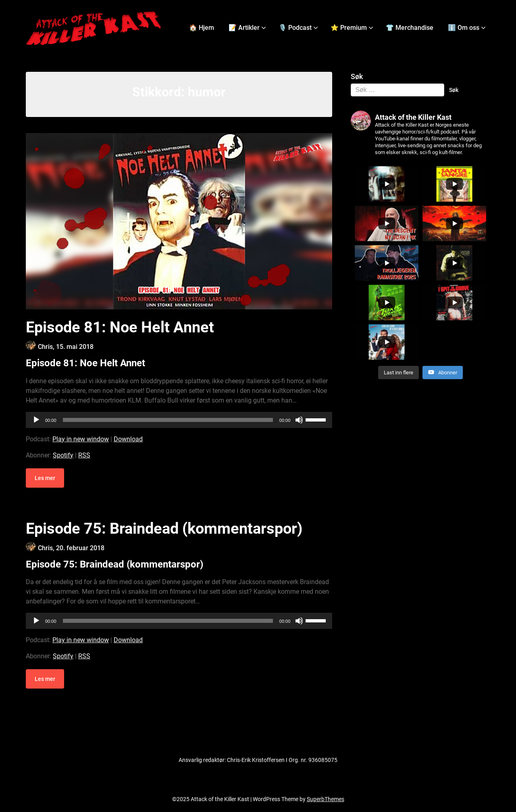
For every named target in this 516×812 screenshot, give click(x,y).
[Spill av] (36, 420)
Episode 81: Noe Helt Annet (120, 327)
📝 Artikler (244, 28)
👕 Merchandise (410, 28)
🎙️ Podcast (295, 28)
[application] (179, 420)
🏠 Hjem (202, 28)
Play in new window (81, 439)
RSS (84, 455)
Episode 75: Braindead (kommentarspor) (164, 528)
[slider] (168, 420)
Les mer (45, 478)
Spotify (63, 455)
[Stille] (299, 420)
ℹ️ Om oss (464, 28)
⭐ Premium (349, 28)
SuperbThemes (326, 799)
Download (128, 439)
